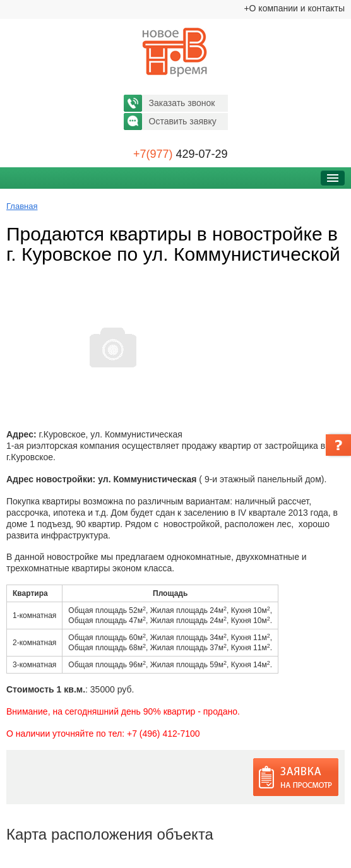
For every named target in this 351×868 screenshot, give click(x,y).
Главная (22, 206)
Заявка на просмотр (296, 777)
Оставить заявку (183, 121)
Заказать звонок (182, 103)
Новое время (175, 52)
